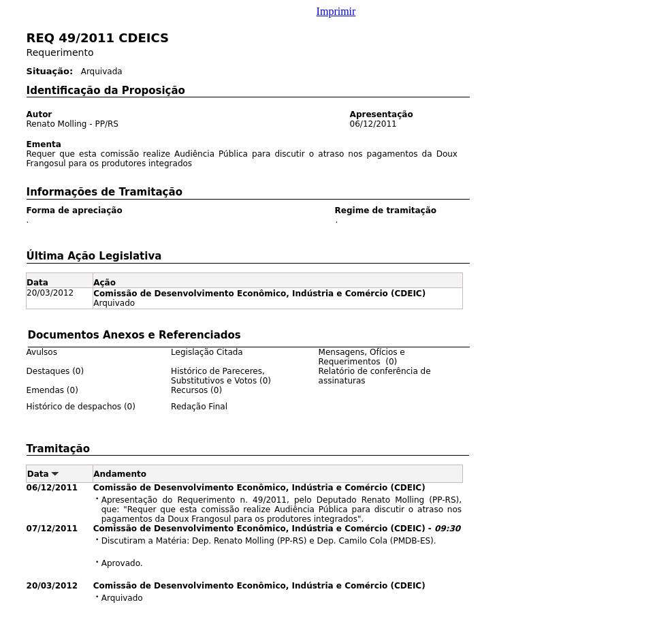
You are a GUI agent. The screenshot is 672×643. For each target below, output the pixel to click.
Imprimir (336, 11)
